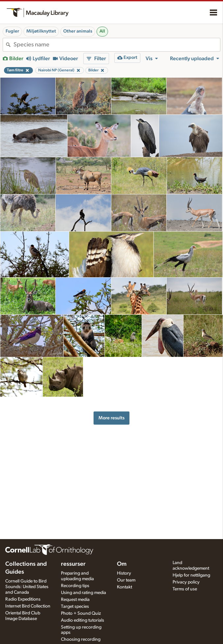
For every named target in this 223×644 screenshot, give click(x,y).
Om (122, 564)
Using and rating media (84, 593)
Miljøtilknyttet (41, 31)
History (124, 573)
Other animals (78, 31)
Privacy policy (186, 582)
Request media (75, 600)
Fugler (12, 31)
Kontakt (125, 587)
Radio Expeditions (23, 599)
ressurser (73, 564)
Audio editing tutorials (83, 620)
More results (111, 418)
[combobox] (117, 45)
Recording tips (75, 586)
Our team (126, 580)
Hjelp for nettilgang (191, 575)
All (102, 31)
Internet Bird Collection (28, 606)
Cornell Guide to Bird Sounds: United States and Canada (27, 587)
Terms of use (185, 589)
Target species (75, 607)
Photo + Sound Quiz (81, 613)
